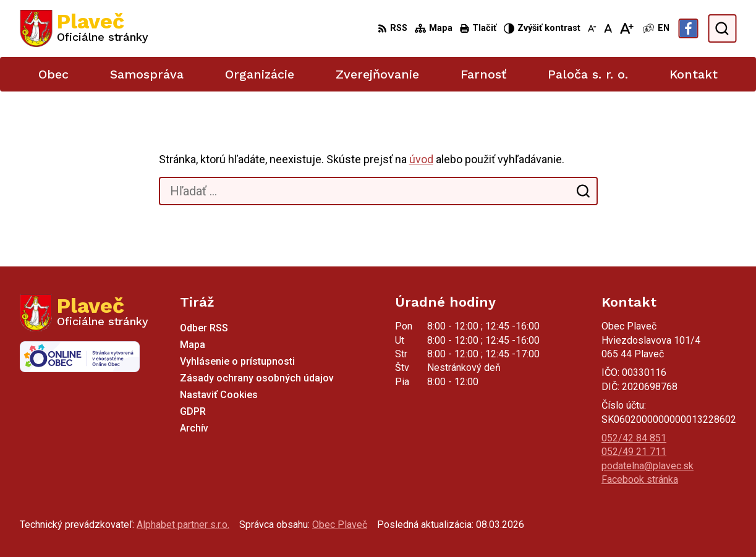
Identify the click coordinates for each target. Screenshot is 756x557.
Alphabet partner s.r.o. (183, 525)
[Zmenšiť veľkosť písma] (592, 28)
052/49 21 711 (634, 452)
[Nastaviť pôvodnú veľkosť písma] (608, 28)
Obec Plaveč (340, 525)
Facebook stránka (640, 479)
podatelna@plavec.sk (648, 466)
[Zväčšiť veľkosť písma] (626, 28)
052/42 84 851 (634, 438)
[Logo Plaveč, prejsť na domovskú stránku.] (84, 28)
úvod (421, 159)
